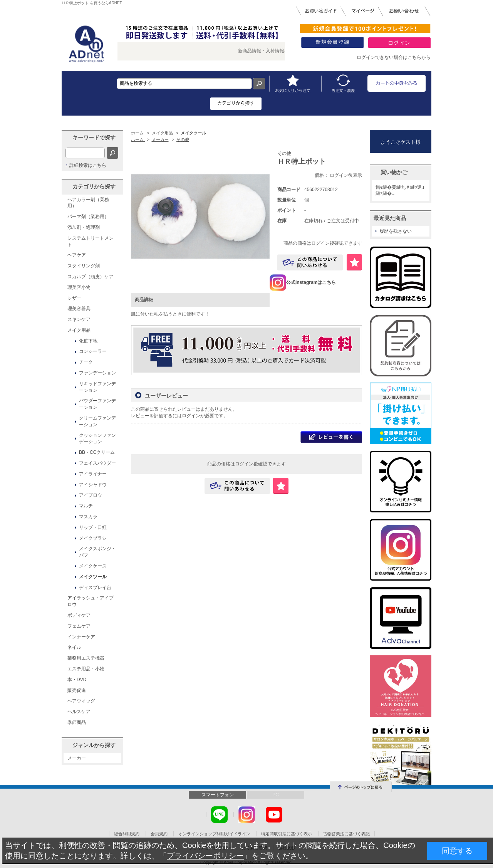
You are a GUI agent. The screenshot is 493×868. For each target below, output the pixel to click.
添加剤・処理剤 (84, 227)
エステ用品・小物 (86, 669)
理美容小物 (79, 287)
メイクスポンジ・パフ (97, 552)
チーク (86, 362)
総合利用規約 (127, 834)
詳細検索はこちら (88, 165)
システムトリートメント (91, 241)
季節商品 (77, 722)
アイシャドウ (93, 485)
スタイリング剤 (84, 266)
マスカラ (88, 517)
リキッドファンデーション (97, 387)
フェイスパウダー (97, 463)
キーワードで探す (94, 138)
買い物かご (394, 172)
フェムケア (79, 626)
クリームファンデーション (97, 421)
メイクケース (93, 566)
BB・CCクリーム (97, 452)
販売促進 (77, 690)
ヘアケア (77, 255)
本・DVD (77, 680)
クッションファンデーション (97, 439)
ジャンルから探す (94, 745)
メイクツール (93, 577)
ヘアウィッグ (81, 701)
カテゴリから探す (94, 186)
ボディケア (79, 615)
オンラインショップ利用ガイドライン (214, 834)
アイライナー (93, 474)
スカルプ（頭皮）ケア (91, 277)
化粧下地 (88, 341)
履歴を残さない (396, 231)
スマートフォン (218, 795)
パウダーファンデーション (97, 404)
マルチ (86, 506)
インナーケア (81, 637)
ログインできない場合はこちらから (394, 57)
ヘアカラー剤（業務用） (88, 203)
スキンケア (79, 319)
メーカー (77, 758)
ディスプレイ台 (95, 588)
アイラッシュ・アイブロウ (91, 601)
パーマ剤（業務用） (88, 217)
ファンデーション (97, 373)
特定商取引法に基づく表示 (287, 834)
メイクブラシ (93, 538)
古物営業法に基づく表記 (346, 834)
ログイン (191, 416)
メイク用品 (79, 330)
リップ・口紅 (93, 527)
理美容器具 (79, 309)
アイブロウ (91, 495)
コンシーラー (93, 351)
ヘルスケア (79, 712)
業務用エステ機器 (86, 658)
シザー (74, 298)
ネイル (74, 647)
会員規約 (159, 834)
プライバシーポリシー (205, 856)
